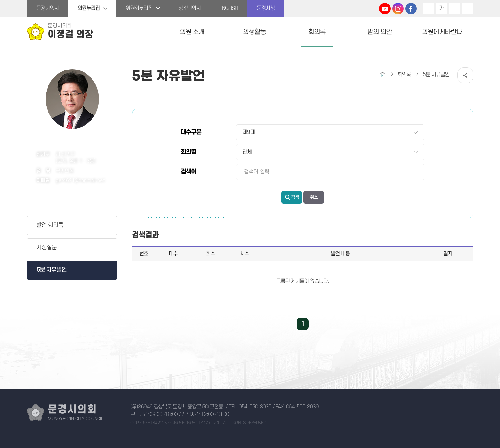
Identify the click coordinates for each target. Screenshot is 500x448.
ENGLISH (229, 8)
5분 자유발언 (52, 270)
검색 (295, 198)
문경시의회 (48, 8)
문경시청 (266, 8)
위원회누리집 (139, 8)
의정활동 (254, 32)
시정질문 (47, 248)
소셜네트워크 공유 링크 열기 (465, 75)
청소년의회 (189, 8)
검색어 (188, 172)
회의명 (188, 152)
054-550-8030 (255, 407)
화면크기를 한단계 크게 (428, 8)
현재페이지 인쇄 (467, 8)
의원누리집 (89, 8)
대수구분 (191, 132)
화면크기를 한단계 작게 (454, 8)
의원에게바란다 (442, 32)
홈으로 (382, 75)
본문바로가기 (0, 0)
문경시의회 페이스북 (411, 9)
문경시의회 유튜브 (385, 9)
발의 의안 (380, 32)
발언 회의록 (50, 225)
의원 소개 (192, 32)
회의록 (317, 32)
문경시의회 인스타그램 (398, 9)
